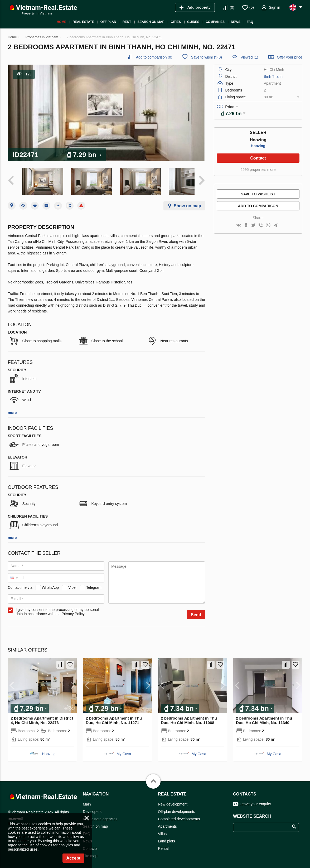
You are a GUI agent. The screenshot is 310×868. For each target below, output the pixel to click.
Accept (73, 858)
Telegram (94, 584)
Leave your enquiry (255, 801)
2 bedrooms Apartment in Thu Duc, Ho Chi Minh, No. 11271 (114, 717)
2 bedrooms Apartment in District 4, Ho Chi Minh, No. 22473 (42, 717)
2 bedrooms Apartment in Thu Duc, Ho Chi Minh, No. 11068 (189, 717)
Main (87, 801)
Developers (92, 808)
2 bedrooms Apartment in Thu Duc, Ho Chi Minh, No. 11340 (264, 717)
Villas (162, 831)
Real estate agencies (100, 816)
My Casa (124, 751)
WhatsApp (50, 584)
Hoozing (258, 146)
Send (196, 612)
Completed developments (179, 816)
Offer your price (289, 57)
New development (173, 801)
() (232, 7)
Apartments (167, 823)
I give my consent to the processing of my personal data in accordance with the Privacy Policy (57, 609)
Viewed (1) (250, 57)
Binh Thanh (273, 76)
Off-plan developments (176, 808)
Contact (258, 158)
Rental (163, 845)
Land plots (166, 838)
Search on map (95, 823)
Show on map (187, 203)
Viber (72, 584)
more (12, 409)
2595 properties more (258, 170)
